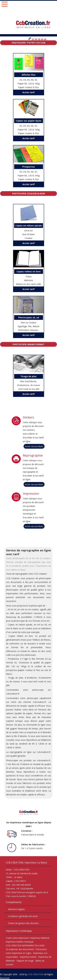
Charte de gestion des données (23, 923)
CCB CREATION (35, 974)
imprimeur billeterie (40, 938)
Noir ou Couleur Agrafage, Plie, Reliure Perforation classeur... (29, 323)
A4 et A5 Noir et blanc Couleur (29, 231)
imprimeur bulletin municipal (20, 942)
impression (23, 938)
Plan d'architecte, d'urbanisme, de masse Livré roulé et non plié (29, 382)
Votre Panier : (31, 43)
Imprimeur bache (28, 957)
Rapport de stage (25, 961)
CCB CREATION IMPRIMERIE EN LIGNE (25, 945)
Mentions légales (16, 909)
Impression (31, 494)
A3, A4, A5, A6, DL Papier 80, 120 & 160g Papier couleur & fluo (29, 81)
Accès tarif (29, 92)
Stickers (28, 417)
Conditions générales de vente (23, 916)
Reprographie (33, 455)
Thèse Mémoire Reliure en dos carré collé (29, 277)
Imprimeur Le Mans (36, 863)
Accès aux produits (34, 446)
